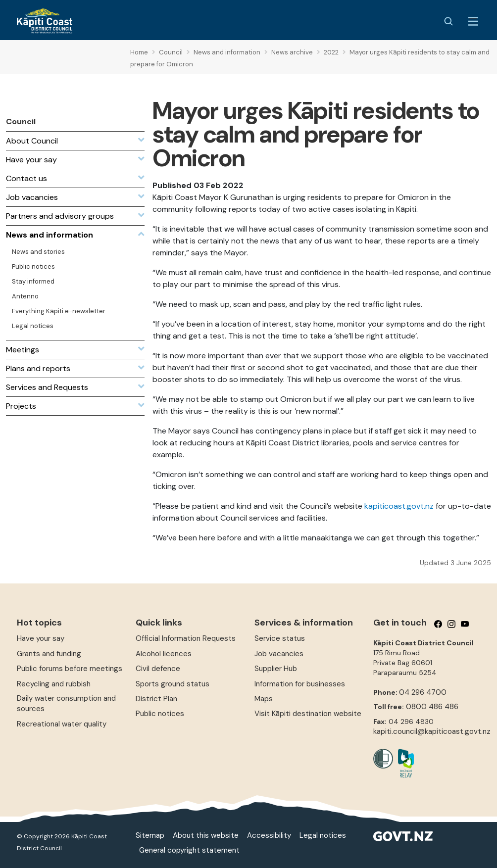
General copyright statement (189, 850)
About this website (206, 835)
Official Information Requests (186, 638)
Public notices (160, 714)
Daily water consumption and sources (66, 703)
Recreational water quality (62, 724)
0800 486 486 (432, 707)
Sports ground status (173, 684)
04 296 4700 (423, 692)
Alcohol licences (164, 654)
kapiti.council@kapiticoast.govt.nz (432, 731)
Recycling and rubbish (54, 684)
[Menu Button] (473, 21)
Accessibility (269, 835)
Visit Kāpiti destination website (308, 714)
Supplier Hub (276, 669)
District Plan (156, 699)
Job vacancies (279, 654)
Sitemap (150, 835)
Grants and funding (49, 654)
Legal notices (323, 835)
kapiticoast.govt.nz (399, 506)
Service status (280, 638)
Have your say (41, 638)
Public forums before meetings (70, 669)
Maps (264, 699)
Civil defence (158, 669)
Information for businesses (300, 684)
